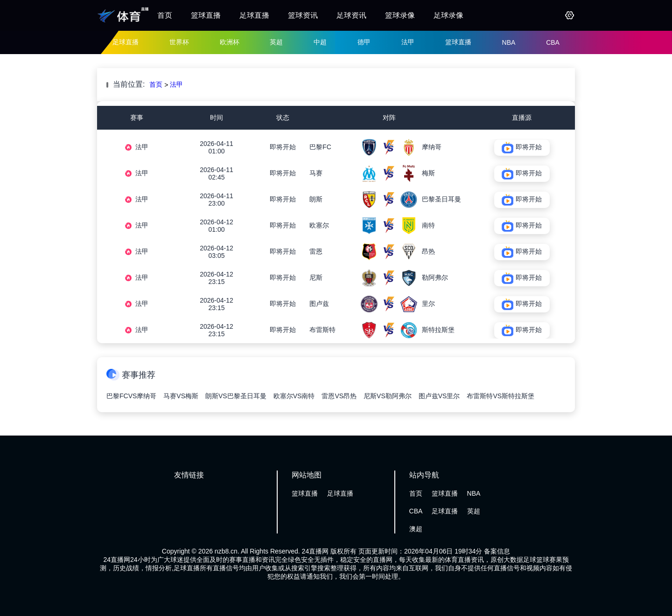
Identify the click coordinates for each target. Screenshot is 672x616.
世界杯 (179, 42)
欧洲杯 (230, 42)
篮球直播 (206, 15)
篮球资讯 (303, 15)
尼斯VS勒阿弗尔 (388, 396)
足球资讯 (351, 15)
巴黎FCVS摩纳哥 (131, 396)
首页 (165, 15)
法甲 (408, 42)
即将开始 (283, 147)
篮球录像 (400, 15)
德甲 (364, 42)
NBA (509, 42)
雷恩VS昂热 (339, 396)
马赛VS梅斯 (181, 396)
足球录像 (448, 15)
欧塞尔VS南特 (294, 396)
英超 (276, 42)
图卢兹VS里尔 (439, 396)
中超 (320, 42)
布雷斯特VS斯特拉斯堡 (500, 396)
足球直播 (254, 15)
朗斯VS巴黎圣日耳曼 (236, 396)
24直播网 (315, 551)
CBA (553, 42)
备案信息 (497, 551)
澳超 (416, 529)
